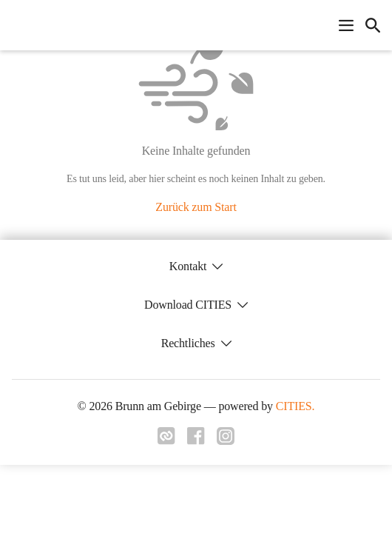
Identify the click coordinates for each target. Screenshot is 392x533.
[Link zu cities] (166, 440)
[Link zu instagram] (226, 440)
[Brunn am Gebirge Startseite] (16, 25)
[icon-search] (373, 25)
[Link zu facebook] (196, 440)
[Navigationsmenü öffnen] (346, 25)
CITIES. (295, 406)
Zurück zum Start (196, 207)
